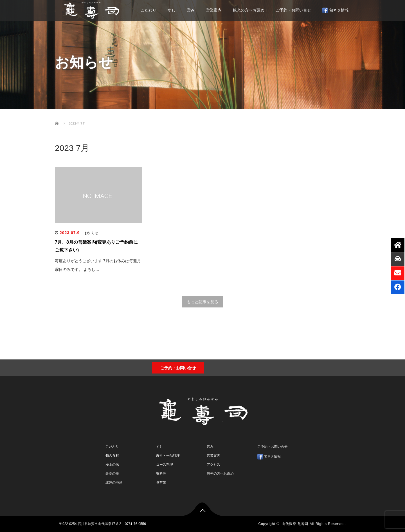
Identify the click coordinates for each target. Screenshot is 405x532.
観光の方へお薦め (249, 10)
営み (191, 10)
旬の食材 (112, 456)
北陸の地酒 (114, 483)
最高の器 (112, 474)
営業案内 (214, 10)
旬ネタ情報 (336, 10)
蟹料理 (161, 474)
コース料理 (165, 465)
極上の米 (112, 465)
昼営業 (161, 483)
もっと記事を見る (202, 302)
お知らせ (91, 233)
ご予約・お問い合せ (293, 10)
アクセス (213, 465)
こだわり (148, 10)
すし (172, 10)
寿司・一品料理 (168, 456)
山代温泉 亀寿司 (295, 524)
